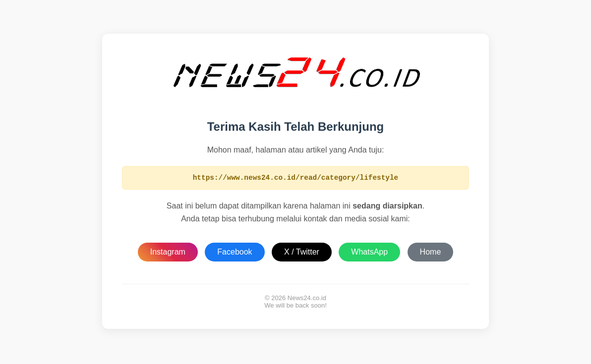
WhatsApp (369, 253)
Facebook (235, 253)
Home (431, 253)
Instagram (168, 253)
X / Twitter (302, 253)
